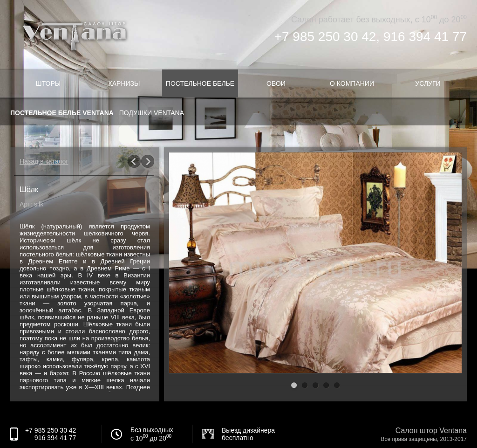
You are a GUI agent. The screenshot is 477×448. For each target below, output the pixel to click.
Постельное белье (200, 83)
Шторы (48, 83)
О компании (352, 83)
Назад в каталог (44, 161)
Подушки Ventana (152, 113)
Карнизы (124, 83)
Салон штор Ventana (431, 431)
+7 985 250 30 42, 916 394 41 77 (371, 37)
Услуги (428, 83)
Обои (276, 83)
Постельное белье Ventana (62, 113)
